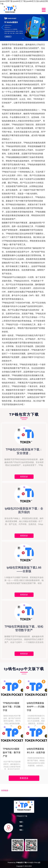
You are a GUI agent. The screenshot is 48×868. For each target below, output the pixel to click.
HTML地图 (37, 863)
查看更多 (24, 778)
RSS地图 (30, 863)
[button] (45, 28)
